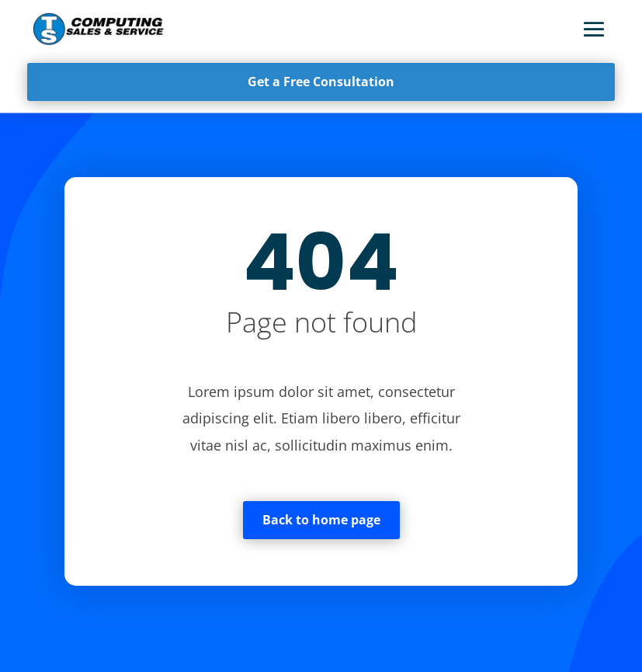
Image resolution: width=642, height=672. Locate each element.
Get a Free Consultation (321, 82)
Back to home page (321, 520)
